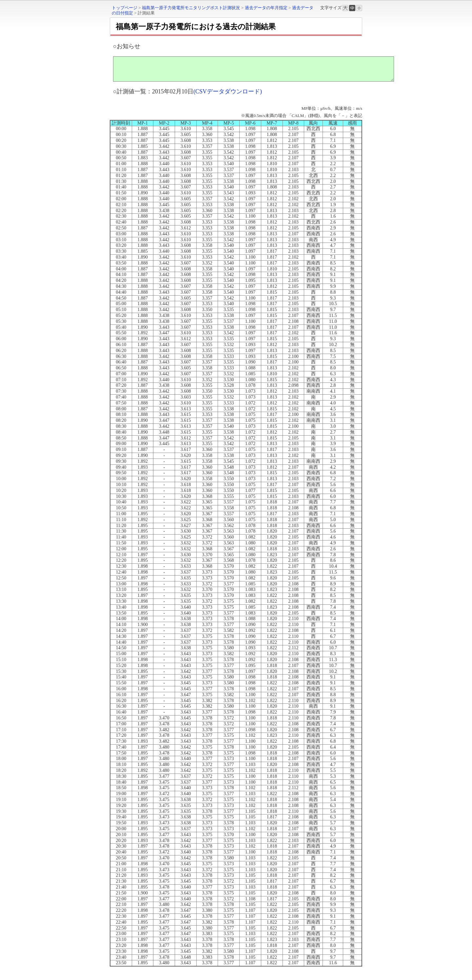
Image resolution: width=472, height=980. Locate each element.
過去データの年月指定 (266, 8)
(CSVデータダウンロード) (228, 96)
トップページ (125, 8)
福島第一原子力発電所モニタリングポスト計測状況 (191, 8)
